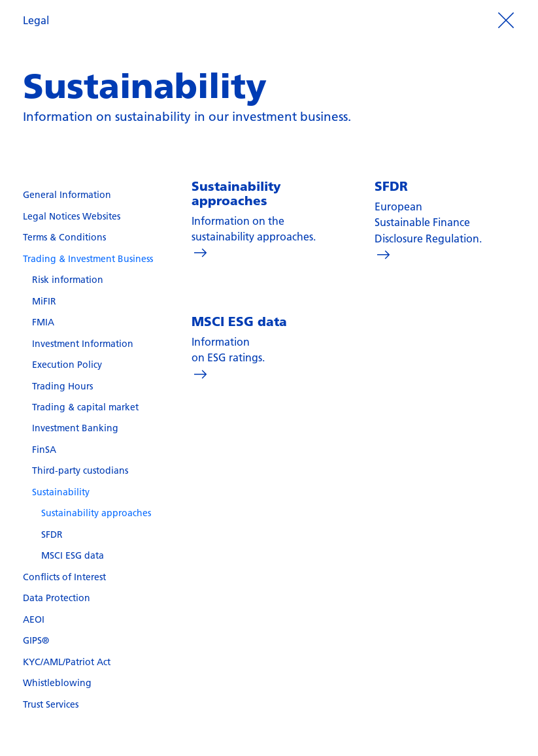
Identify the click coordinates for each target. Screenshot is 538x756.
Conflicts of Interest (64, 577)
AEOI (34, 619)
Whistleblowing (57, 683)
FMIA (43, 322)
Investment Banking (75, 428)
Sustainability (61, 492)
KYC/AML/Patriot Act (67, 662)
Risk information (68, 280)
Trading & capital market (85, 407)
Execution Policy (67, 365)
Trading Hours (62, 386)
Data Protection (57, 598)
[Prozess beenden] (506, 20)
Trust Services (51, 704)
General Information (67, 195)
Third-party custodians (80, 470)
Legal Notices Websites (72, 216)
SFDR (52, 534)
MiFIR (44, 301)
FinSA (44, 450)
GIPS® (36, 640)
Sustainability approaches (96, 513)
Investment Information (83, 344)
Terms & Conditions (64, 237)
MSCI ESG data (73, 555)
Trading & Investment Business (88, 259)
